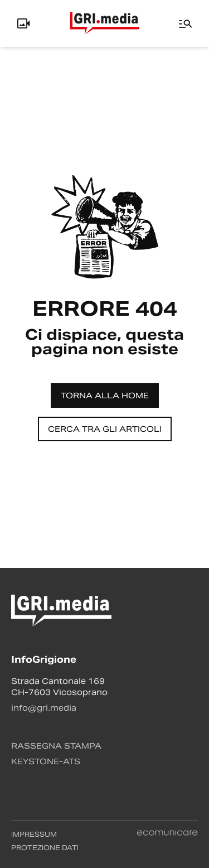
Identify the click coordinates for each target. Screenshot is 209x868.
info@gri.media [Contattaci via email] (44, 708)
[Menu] (186, 23)
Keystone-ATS (46, 761)
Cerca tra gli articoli (105, 429)
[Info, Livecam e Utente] (23, 23)
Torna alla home (105, 396)
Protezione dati (45, 848)
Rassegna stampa (56, 746)
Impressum (34, 834)
